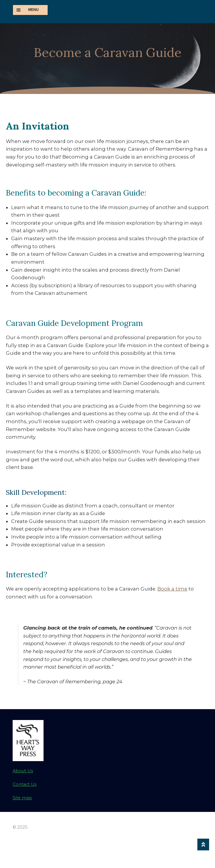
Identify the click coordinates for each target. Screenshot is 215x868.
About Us (23, 771)
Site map (22, 798)
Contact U (24, 784)
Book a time (172, 589)
